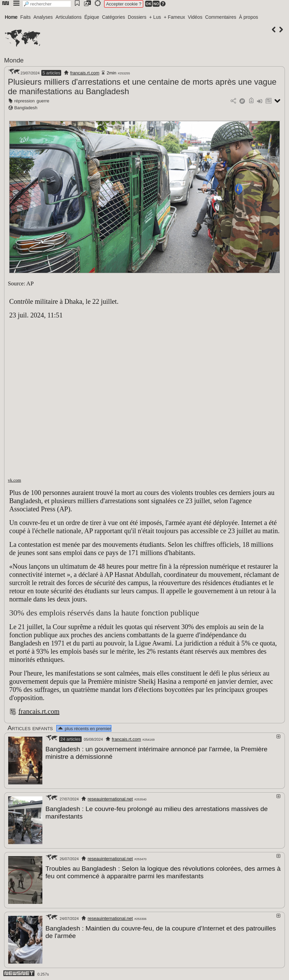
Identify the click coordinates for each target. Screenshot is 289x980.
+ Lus (155, 17)
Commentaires (221, 17)
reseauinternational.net (110, 799)
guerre (43, 101)
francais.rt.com (85, 73)
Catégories (113, 17)
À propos (248, 17)
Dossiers (137, 17)
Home (11, 17)
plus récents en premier (84, 729)
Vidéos (195, 17)
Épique (92, 17)
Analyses (43, 17)
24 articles (70, 739)
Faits (25, 17)
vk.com (15, 480)
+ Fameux (174, 17)
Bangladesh (26, 108)
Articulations (69, 17)
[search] (47, 4)
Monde (14, 60)
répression (25, 101)
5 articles (51, 73)
